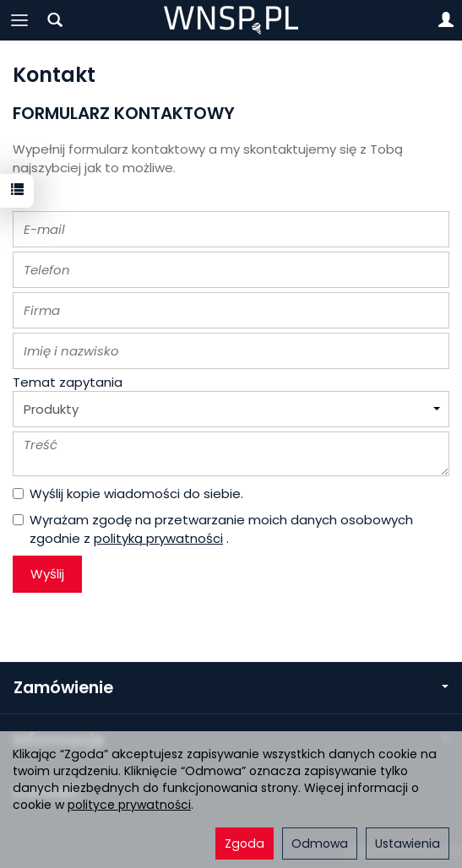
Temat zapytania (68, 382)
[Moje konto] (446, 20)
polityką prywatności (158, 538)
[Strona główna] (231, 20)
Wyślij (47, 574)
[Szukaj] (55, 20)
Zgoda (245, 844)
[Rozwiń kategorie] (19, 20)
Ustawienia (408, 844)
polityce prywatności (129, 805)
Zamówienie (231, 688)
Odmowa (320, 844)
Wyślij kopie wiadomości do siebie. (128, 494)
